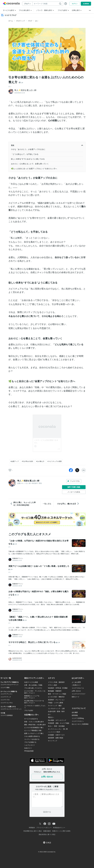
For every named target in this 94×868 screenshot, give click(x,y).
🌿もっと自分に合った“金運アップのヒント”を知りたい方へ (34, 169)
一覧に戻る (47, 504)
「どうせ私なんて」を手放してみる (25, 154)
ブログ (30, 21)
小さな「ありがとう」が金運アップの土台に (28, 149)
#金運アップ (15, 461)
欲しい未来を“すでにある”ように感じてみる (28, 159)
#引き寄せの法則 (27, 461)
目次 (47, 145)
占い (37, 21)
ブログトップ (20, 21)
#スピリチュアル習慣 (55, 461)
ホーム (11, 21)
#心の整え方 (40, 461)
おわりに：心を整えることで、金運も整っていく (30, 164)
